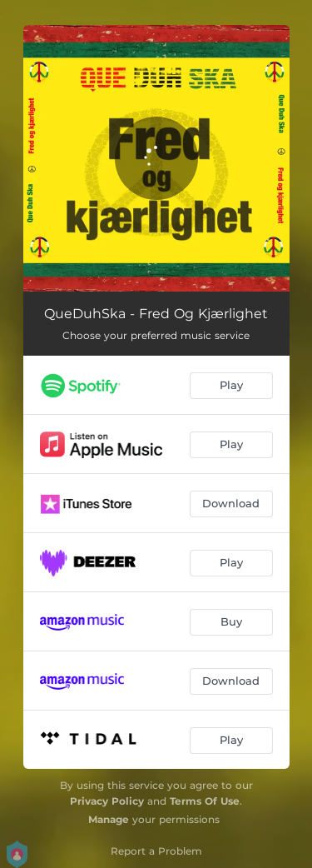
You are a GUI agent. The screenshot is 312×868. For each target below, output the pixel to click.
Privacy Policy (107, 801)
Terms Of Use (205, 801)
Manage (109, 819)
